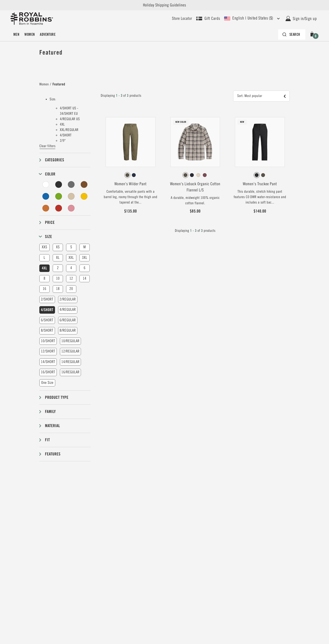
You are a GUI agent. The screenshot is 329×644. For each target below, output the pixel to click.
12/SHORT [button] (48, 351)
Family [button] (50, 412)
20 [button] (71, 289)
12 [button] (71, 279)
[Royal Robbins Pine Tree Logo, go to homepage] (32, 19)
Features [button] (53, 454)
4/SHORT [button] (47, 310)
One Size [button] (47, 383)
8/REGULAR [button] (68, 330)
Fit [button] (47, 440)
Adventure (48, 34)
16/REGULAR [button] (71, 372)
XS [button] (58, 247)
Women (30, 34)
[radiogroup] (131, 175)
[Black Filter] (59, 184)
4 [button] (71, 268)
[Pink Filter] (71, 208)
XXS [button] (44, 247)
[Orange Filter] (46, 208)
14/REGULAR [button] (71, 362)
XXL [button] (71, 258)
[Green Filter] (59, 196)
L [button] (44, 258)
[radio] (127, 175)
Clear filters (47, 146)
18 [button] (58, 289)
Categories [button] (54, 160)
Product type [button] (57, 397)
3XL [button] (85, 258)
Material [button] (52, 426)
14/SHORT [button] (48, 362)
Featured (59, 84)
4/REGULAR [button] (68, 310)
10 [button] (58, 279)
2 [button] (58, 268)
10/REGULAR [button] (71, 341)
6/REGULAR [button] (68, 320)
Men (16, 34)
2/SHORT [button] (47, 299)
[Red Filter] (59, 208)
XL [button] (58, 258)
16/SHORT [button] (48, 372)
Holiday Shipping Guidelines (164, 5)
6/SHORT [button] (47, 320)
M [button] (85, 247)
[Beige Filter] (71, 196)
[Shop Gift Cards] (208, 19)
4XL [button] (44, 268)
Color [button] (50, 174)
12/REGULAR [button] (71, 351)
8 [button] (44, 279)
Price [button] (50, 222)
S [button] (71, 247)
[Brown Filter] (84, 184)
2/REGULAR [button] (68, 299)
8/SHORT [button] (47, 330)
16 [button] (44, 289)
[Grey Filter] (71, 184)
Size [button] (48, 237)
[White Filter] (46, 184)
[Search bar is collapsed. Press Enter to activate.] (292, 34)
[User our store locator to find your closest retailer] (182, 19)
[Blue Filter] (46, 196)
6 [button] (84, 268)
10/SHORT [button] (48, 341)
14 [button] (85, 279)
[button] (313, 34)
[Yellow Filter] (84, 196)
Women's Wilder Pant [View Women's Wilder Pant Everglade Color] (130, 184)
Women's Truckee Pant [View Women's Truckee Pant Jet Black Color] (260, 184)
